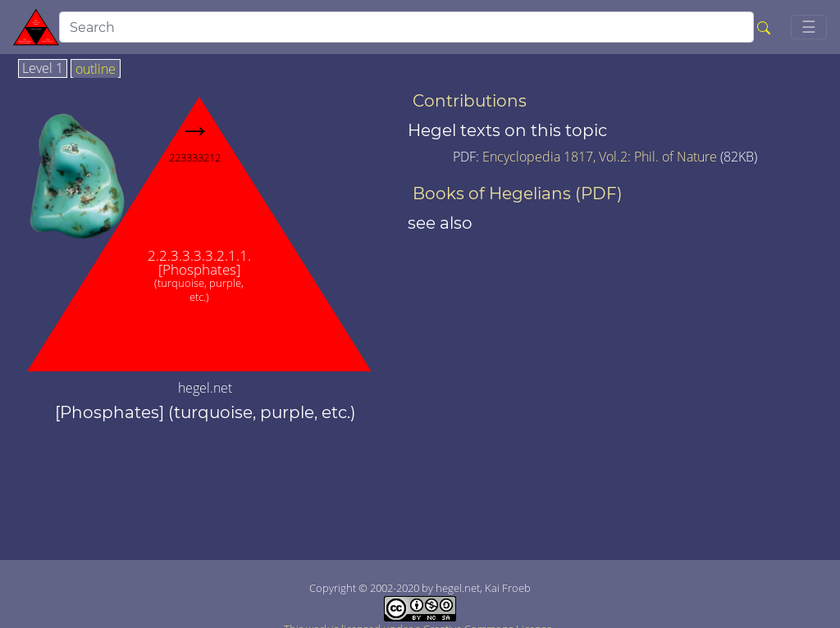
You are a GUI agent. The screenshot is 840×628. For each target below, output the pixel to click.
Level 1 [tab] (43, 69)
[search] (406, 27)
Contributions (470, 101)
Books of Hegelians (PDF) (518, 193)
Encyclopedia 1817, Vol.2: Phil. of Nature (601, 157)
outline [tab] (96, 70)
